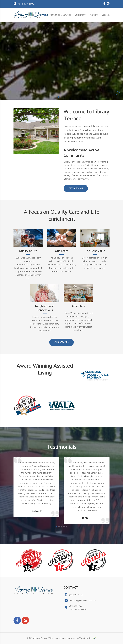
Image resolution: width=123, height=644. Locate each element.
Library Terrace (41, 638)
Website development (58, 638)
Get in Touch (76, 188)
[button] (59, 97)
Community (80, 15)
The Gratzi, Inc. (88, 638)
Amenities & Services (60, 15)
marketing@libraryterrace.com (82, 600)
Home (43, 15)
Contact (106, 15)
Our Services (61, 342)
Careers (94, 15)
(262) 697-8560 (24, 4)
